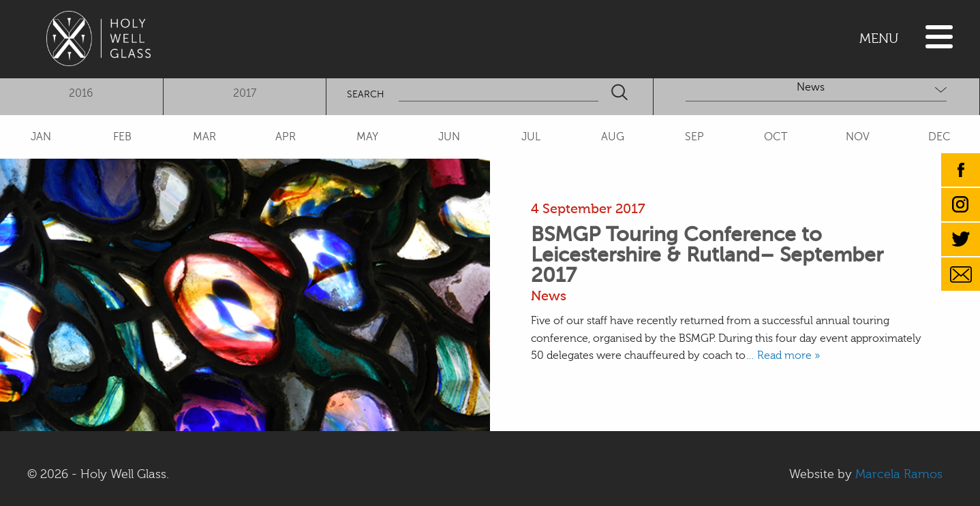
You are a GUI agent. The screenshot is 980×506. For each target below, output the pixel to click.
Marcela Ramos (899, 474)
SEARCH (366, 94)
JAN (41, 137)
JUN (449, 137)
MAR (204, 137)
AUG (613, 137)
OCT (776, 137)
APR (286, 137)
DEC (939, 137)
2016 (81, 93)
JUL (531, 137)
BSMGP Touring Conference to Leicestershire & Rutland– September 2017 (707, 255)
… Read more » (783, 355)
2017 (245, 93)
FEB (122, 137)
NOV (858, 137)
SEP (694, 137)
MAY (367, 137)
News (549, 296)
